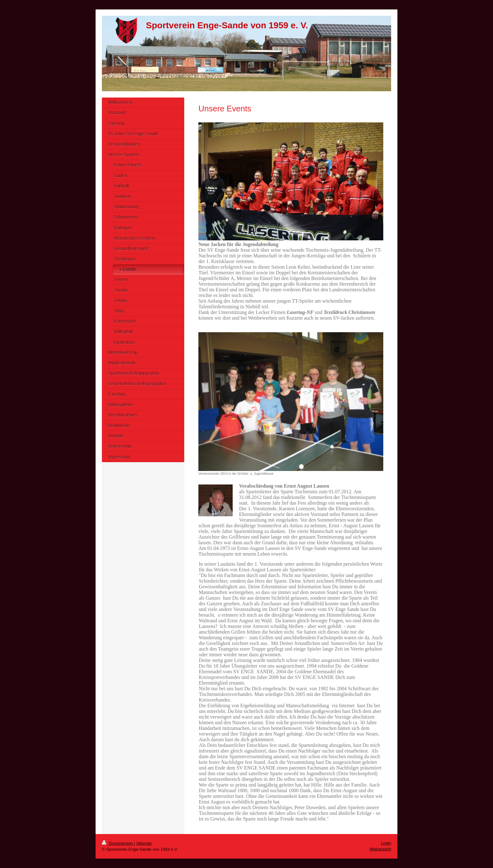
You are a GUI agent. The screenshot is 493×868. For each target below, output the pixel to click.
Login (386, 843)
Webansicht (380, 849)
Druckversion (118, 843)
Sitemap (144, 843)
